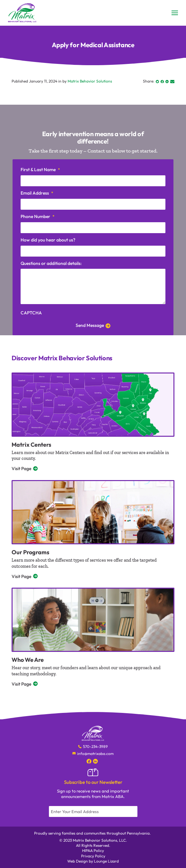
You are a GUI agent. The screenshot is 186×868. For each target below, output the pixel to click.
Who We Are (28, 660)
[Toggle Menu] (175, 13)
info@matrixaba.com (95, 754)
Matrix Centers (31, 445)
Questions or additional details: (51, 263)
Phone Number (37, 217)
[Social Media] (89, 761)
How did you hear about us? (48, 240)
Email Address (37, 193)
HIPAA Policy (93, 850)
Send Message (93, 325)
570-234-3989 (95, 746)
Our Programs (30, 552)
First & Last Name (40, 170)
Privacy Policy (93, 856)
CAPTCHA (31, 313)
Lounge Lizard (106, 861)
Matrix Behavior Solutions (90, 81)
